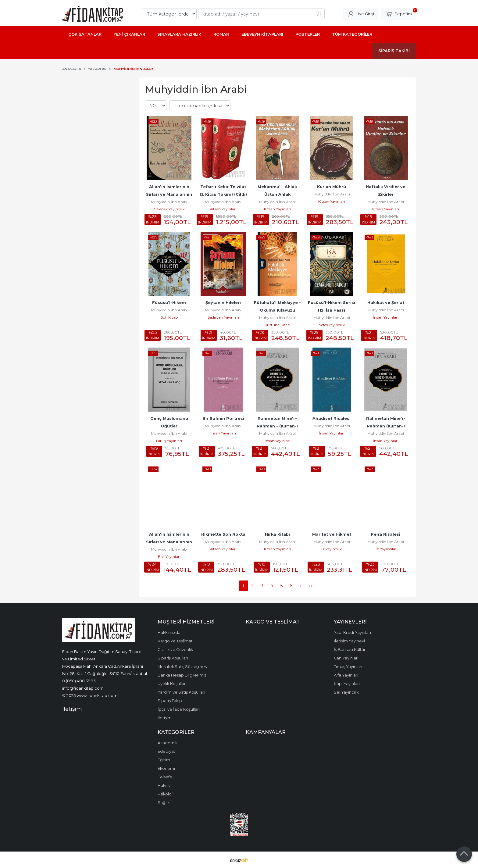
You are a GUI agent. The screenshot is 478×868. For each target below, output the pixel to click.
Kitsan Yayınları (223, 209)
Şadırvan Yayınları (223, 317)
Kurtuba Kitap (277, 325)
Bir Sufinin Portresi (223, 418)
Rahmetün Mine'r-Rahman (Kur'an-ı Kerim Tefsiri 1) (386, 426)
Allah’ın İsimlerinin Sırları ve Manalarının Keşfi (170, 194)
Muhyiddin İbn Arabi (169, 202)
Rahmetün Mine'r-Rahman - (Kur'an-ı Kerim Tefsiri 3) (278, 426)
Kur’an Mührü (332, 187)
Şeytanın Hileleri (223, 303)
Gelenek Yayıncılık (169, 209)
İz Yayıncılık (332, 549)
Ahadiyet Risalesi (332, 418)
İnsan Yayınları (386, 317)
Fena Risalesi (386, 534)
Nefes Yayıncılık (332, 325)
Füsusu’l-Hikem (169, 303)
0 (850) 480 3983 (79, 681)
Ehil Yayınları (169, 557)
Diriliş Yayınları (169, 441)
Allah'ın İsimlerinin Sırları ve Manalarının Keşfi (170, 542)
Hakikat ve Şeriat (386, 303)
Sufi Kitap (169, 317)
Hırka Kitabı (277, 534)
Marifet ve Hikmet (332, 534)
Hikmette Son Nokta (223, 534)
